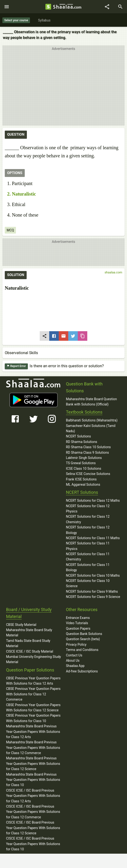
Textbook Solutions (84, 412)
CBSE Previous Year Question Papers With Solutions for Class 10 (33, 718)
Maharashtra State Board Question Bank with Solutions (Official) (91, 402)
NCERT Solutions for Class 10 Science (88, 583)
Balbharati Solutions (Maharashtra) (92, 420)
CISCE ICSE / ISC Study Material (29, 651)
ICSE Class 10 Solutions (83, 469)
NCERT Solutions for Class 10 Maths (93, 575)
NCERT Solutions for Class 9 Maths (92, 591)
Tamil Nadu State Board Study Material (28, 643)
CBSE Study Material (21, 625)
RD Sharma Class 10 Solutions (88, 447)
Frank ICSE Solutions (81, 479)
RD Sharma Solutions (81, 442)
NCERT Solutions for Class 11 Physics (88, 546)
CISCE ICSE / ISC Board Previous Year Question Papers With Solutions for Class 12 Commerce (33, 812)
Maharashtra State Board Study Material (29, 633)
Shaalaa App (75, 666)
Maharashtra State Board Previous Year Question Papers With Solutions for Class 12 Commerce (33, 748)
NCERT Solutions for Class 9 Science (93, 597)
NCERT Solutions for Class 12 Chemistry (88, 519)
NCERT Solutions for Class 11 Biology (88, 567)
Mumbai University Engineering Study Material (33, 659)
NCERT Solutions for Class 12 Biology (88, 530)
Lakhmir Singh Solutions (84, 458)
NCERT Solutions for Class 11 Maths (93, 538)
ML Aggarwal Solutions (83, 485)
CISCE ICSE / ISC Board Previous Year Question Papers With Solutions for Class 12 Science (33, 828)
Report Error (16, 366)
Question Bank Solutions (84, 634)
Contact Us (74, 655)
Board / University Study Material (29, 613)
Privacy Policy (76, 644)
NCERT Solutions (78, 436)
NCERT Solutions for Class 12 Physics (88, 509)
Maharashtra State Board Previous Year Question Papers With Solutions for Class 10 (33, 780)
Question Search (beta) (83, 639)
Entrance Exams (78, 618)
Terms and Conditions (82, 650)
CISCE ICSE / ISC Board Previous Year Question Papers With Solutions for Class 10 (33, 844)
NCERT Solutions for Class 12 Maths (93, 501)
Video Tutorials (77, 623)
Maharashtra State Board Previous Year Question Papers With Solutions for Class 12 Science (33, 764)
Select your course (16, 20)
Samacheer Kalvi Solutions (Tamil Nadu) (91, 428)
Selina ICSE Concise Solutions (88, 474)
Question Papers (78, 628)
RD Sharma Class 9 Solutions (87, 453)
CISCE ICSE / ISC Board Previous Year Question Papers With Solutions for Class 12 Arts (33, 796)
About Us (73, 660)
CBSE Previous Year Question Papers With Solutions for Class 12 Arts (33, 681)
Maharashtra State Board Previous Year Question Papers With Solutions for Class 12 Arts (33, 732)
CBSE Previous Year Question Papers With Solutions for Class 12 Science (33, 708)
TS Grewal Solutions (81, 463)
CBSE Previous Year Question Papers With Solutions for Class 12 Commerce (33, 694)
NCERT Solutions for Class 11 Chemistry (88, 557)
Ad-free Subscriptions (82, 671)
